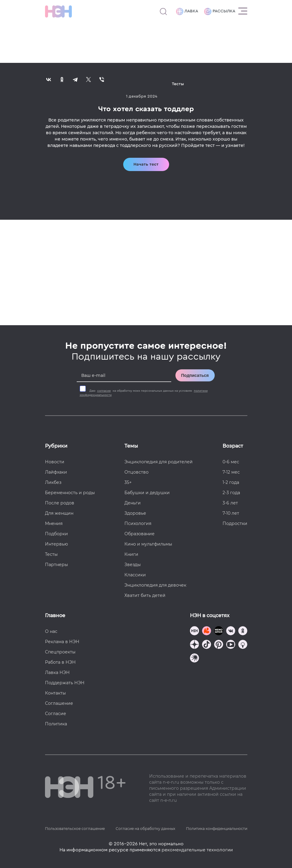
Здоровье (135, 513)
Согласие (56, 714)
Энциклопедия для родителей (159, 462)
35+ (128, 482)
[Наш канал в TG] (194, 632)
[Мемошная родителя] (219, 632)
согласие (104, 391)
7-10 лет (231, 513)
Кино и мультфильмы (148, 544)
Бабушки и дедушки (147, 493)
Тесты (51, 554)
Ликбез (53, 482)
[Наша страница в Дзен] (194, 645)
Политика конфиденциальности (217, 829)
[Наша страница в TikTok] (207, 645)
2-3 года (231, 493)
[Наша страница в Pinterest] (219, 645)
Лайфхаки (56, 472)
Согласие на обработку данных (145, 829)
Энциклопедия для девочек (155, 585)
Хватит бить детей (145, 595)
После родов (60, 503)
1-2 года (231, 482)
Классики (135, 575)
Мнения (54, 523)
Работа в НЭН (60, 662)
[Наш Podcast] (243, 645)
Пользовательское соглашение (75, 829)
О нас (51, 631)
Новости (55, 462)
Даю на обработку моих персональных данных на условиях (144, 393)
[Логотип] (58, 11)
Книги (131, 554)
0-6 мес (231, 462)
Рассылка (220, 11)
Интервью (56, 544)
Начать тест (146, 164)
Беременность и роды (70, 493)
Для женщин (59, 513)
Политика (56, 724)
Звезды (133, 565)
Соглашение (59, 703)
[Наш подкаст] (194, 659)
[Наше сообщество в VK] (231, 632)
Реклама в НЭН (62, 642)
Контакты (55, 693)
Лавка (187, 11)
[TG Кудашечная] (207, 632)
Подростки (235, 523)
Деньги (133, 503)
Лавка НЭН (57, 672)
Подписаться (195, 375)
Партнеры (56, 565)
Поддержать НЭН (65, 683)
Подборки (56, 534)
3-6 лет (230, 503)
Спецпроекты (60, 652)
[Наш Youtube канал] (231, 645)
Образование (140, 534)
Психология (138, 523)
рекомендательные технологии (197, 850)
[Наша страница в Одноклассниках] (243, 632)
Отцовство (136, 472)
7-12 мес (231, 472)
